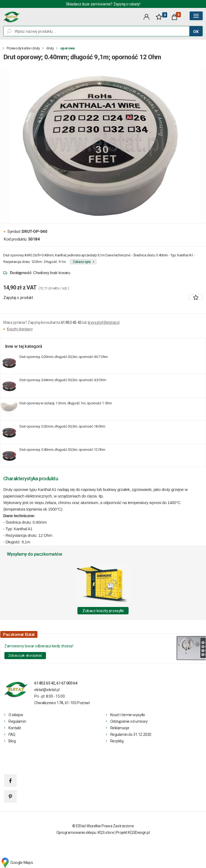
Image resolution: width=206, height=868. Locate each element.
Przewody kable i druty (23, 48)
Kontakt (15, 728)
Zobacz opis (82, 262)
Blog (12, 741)
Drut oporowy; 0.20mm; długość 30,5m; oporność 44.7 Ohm (64, 357)
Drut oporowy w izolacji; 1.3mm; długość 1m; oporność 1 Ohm (66, 403)
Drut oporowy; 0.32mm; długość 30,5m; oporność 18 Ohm (62, 426)
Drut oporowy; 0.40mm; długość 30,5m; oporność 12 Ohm (62, 450)
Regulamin (17, 721)
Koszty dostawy (20, 329)
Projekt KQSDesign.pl (133, 833)
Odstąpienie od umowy (129, 721)
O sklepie (16, 715)
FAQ (12, 734)
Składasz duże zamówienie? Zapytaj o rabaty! (103, 4)
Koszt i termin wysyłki (128, 715)
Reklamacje (120, 728)
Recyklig (117, 741)
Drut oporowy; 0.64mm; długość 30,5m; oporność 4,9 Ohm (63, 380)
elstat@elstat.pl (47, 690)
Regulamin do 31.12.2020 (131, 734)
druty (50, 48)
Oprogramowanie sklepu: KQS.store (85, 833)
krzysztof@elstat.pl (104, 322)
